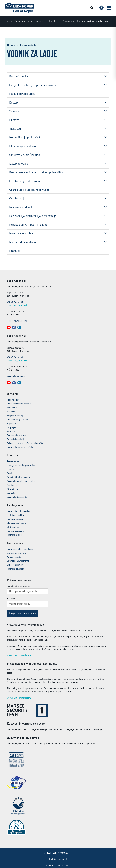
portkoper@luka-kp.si (17, 305)
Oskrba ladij (17, 198)
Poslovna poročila (15, 519)
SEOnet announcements (18, 561)
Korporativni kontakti (17, 321)
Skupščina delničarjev (17, 523)
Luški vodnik (28, 45)
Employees (12, 485)
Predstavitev (13, 400)
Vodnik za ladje (95, 21)
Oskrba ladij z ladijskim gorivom (29, 190)
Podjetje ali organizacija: (18, 586)
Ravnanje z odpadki (21, 207)
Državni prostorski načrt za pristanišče (25, 443)
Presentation (13, 461)
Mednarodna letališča (23, 242)
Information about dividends (20, 549)
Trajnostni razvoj (15, 416)
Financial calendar (15, 569)
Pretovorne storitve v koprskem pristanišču (36, 172)
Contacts (11, 493)
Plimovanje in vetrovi (23, 146)
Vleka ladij (16, 129)
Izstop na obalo (19, 164)
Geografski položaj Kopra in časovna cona (35, 85)
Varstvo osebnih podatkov (58, 866)
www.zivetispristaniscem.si (20, 655)
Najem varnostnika (21, 233)
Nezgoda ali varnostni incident (28, 225)
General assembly (15, 565)
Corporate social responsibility (21, 481)
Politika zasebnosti (58, 859)
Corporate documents (17, 497)
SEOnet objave (14, 527)
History (10, 469)
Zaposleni (11, 424)
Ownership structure (17, 553)
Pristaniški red (53, 21)
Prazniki (14, 251)
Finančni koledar (15, 535)
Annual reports (14, 557)
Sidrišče (14, 111)
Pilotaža (14, 120)
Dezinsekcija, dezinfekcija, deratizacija (33, 216)
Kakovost (11, 412)
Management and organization (21, 465)
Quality (10, 473)
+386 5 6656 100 (15, 302)
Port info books (19, 76)
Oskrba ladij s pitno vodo (24, 181)
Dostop (14, 102)
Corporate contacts (16, 376)
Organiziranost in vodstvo (19, 404)
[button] (109, 8)
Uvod (10, 21)
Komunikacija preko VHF (25, 137)
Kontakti (11, 431)
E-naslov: (11, 599)
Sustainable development (19, 477)
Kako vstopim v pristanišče (29, 21)
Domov (11, 45)
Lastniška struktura (16, 515)
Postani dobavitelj (15, 439)
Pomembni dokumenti (17, 435)
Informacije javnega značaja (20, 447)
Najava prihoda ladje (22, 94)
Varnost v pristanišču (74, 21)
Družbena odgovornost (17, 420)
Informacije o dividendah (18, 511)
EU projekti (12, 427)
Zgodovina (12, 408)
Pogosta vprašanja (16, 531)
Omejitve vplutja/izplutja (25, 155)
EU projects (12, 489)
